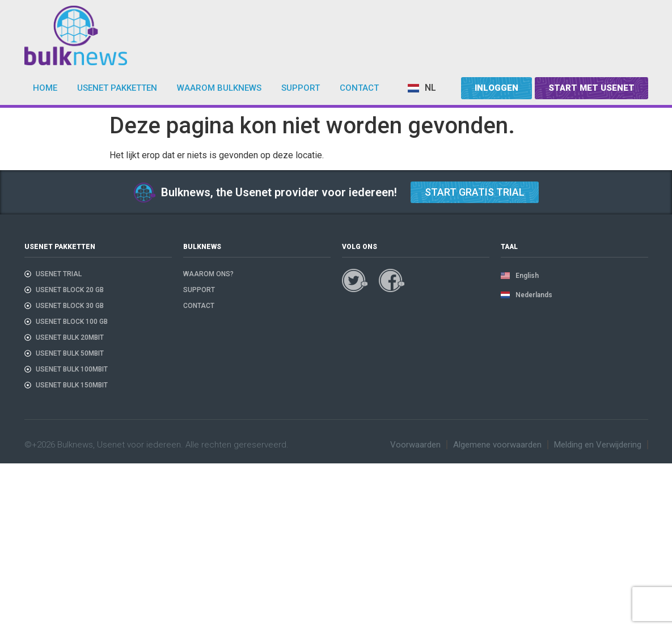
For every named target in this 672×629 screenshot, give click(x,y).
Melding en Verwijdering (598, 445)
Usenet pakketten (117, 88)
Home (45, 88)
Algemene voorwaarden (497, 445)
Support (301, 88)
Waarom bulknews (219, 88)
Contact (359, 88)
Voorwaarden (415, 445)
